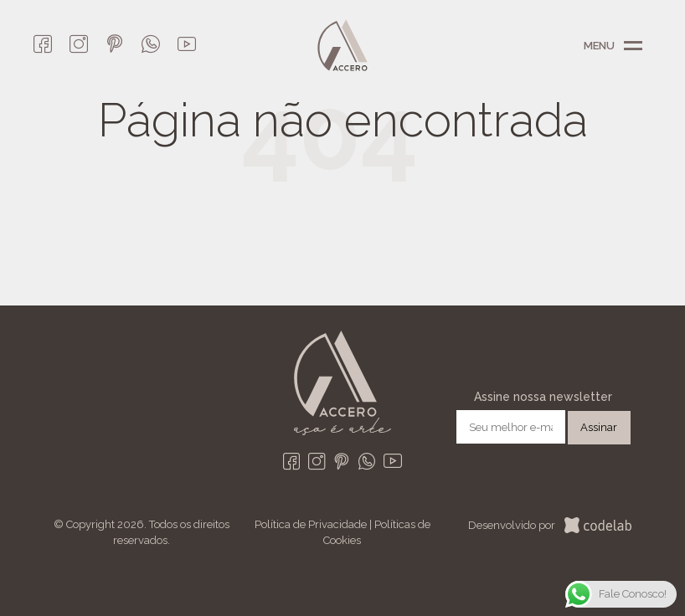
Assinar (599, 427)
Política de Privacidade (311, 524)
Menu (633, 46)
